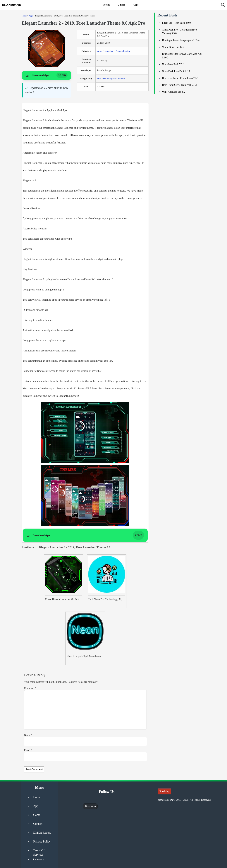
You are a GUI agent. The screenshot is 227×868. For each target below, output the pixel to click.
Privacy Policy (42, 841)
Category (39, 859)
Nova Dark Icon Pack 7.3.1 (176, 71)
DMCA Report (42, 833)
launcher (109, 51)
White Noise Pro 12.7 (173, 47)
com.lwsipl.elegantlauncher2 (111, 78)
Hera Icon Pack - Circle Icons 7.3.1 (180, 78)
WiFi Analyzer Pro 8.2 (174, 92)
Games (121, 5)
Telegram (90, 806)
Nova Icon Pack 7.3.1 (173, 64)
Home (107, 5)
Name (28, 735)
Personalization (123, 51)
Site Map (164, 791)
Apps (136, 5)
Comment (30, 688)
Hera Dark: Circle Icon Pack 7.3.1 (180, 85)
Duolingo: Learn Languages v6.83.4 (181, 40)
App (36, 806)
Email (28, 750)
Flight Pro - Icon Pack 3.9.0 (176, 23)
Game (37, 815)
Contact (38, 824)
